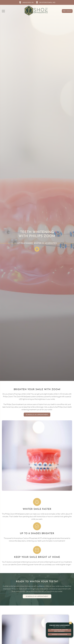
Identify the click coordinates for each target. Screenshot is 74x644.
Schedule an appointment (37, 596)
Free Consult (67, 11)
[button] (3, 11)
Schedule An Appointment (37, 415)
